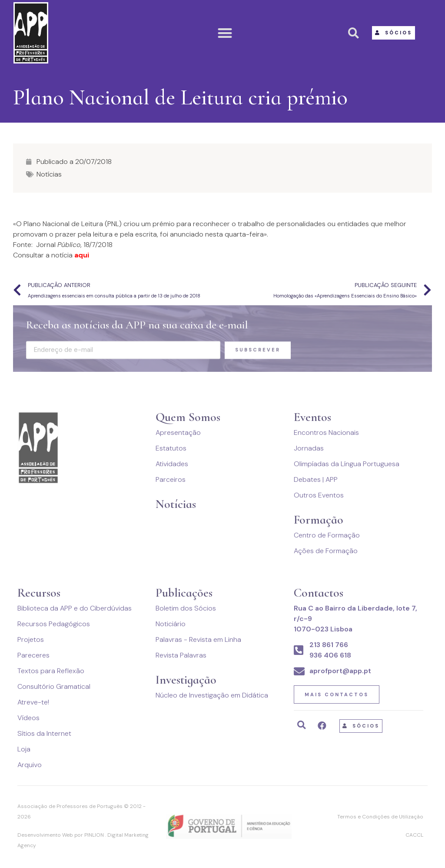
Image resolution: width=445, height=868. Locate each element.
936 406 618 (330, 655)
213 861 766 (329, 645)
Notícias (49, 174)
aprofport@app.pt (340, 671)
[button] (225, 33)
